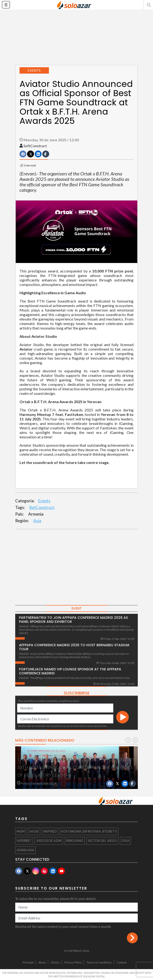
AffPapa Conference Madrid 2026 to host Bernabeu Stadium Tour (74, 647)
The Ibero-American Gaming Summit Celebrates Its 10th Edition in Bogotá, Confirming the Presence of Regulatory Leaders (76, 767)
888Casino (75, 841)
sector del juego (102, 841)
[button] (148, 5)
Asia (37, 521)
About (42, 962)
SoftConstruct (35, 146)
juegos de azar (49, 841)
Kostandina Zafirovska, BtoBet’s (89, 831)
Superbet (24, 841)
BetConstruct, (42, 507)
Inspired (50, 831)
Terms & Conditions (99, 962)
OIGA (125, 841)
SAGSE (34, 831)
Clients (55, 962)
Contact (122, 962)
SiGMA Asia (25, 850)
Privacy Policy (73, 962)
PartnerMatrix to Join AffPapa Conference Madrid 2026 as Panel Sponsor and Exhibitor (73, 620)
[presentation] (128, 740)
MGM (21, 831)
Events (44, 501)
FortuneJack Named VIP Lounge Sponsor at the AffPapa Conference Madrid (70, 671)
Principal (28, 962)
